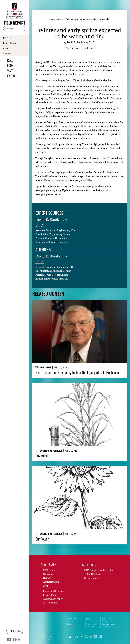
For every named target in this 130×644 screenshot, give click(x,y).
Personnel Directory (53, 591)
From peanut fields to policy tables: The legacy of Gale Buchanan (77, 372)
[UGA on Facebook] (82, 637)
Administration (51, 582)
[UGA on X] (87, 637)
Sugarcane (42, 456)
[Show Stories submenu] (26, 38)
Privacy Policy (50, 595)
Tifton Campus (92, 574)
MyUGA (70, 627)
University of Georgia (51, 623)
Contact (7, 54)
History (47, 578)
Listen (11, 76)
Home (51, 19)
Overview (48, 574)
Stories (7, 38)
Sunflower (42, 539)
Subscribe (16, 631)
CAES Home (50, 570)
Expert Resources (11, 43)
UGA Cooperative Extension (99, 570)
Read (10, 60)
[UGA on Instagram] (91, 637)
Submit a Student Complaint (109, 625)
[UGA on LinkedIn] (100, 637)
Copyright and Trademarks (90, 625)
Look (10, 65)
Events (6, 48)
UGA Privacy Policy (107, 620)
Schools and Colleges (72, 620)
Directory (71, 624)
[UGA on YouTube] (96, 637)
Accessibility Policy (53, 599)
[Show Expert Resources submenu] (26, 43)
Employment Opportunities (90, 620)
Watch (11, 71)
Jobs (45, 586)
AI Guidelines (50, 603)
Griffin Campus (92, 578)
